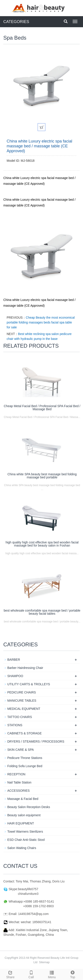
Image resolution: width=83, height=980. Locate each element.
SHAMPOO (15, 676)
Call (31, 974)
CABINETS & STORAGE (24, 733)
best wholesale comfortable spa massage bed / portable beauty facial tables (42, 612)
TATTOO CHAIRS (20, 717)
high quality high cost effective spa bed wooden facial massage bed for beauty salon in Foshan (42, 544)
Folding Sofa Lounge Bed (25, 766)
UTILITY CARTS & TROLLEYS (29, 684)
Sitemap (44, 962)
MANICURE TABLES (22, 701)
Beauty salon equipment (24, 815)
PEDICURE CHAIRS (22, 692)
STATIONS (15, 725)
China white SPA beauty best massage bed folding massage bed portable (42, 476)
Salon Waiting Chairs (22, 848)
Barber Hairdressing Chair (25, 668)
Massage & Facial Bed (23, 799)
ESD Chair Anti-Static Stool (26, 840)
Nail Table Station (19, 782)
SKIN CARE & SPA (21, 750)
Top (73, 974)
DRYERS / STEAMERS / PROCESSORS (36, 741)
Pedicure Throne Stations (25, 758)
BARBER (14, 660)
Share (10, 974)
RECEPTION (16, 774)
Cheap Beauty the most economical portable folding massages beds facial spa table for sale (41, 322)
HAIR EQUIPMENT (21, 823)
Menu (52, 974)
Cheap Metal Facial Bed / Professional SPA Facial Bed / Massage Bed (42, 408)
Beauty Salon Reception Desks (29, 807)
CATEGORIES (16, 22)
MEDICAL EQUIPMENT (24, 709)
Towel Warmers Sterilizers (25, 832)
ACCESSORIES (18, 791)
